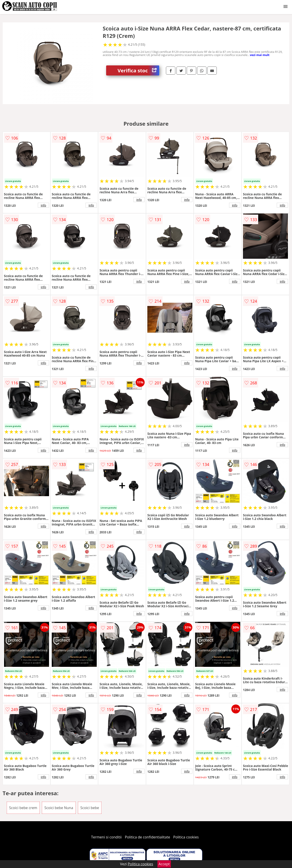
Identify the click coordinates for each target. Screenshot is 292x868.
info (43, 205)
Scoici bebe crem (23, 808)
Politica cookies (186, 837)
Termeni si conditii (106, 837)
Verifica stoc (138, 70)
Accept (164, 864)
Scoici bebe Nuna (59, 808)
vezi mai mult (260, 55)
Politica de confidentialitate (148, 837)
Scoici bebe (90, 808)
